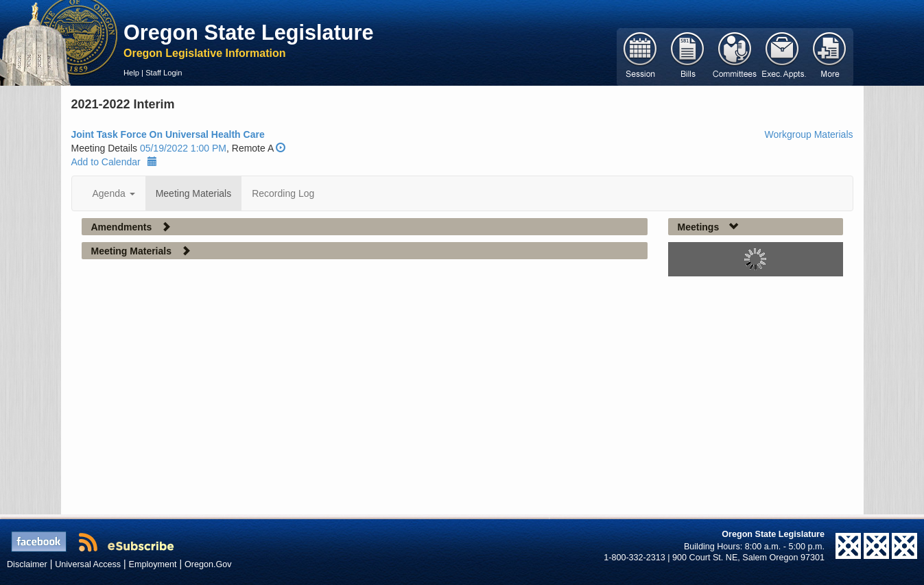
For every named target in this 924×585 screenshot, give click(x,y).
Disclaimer (27, 564)
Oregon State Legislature (249, 32)
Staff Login (164, 73)
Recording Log (283, 193)
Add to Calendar (114, 162)
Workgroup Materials (809, 134)
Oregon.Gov (208, 564)
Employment (153, 564)
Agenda (114, 193)
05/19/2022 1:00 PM (183, 148)
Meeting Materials (194, 193)
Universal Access (88, 564)
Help (131, 73)
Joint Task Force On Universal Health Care (168, 134)
